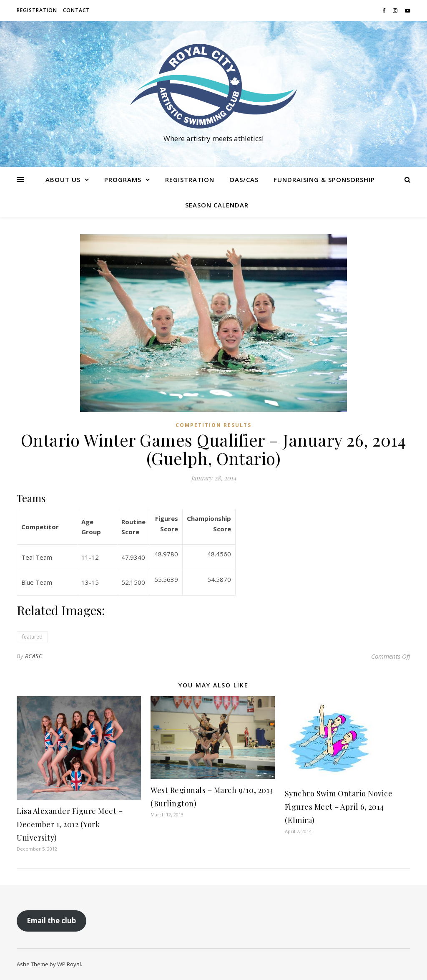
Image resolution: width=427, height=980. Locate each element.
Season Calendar (217, 205)
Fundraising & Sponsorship (324, 179)
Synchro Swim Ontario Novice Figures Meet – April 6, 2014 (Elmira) (339, 807)
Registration (37, 10)
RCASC (34, 656)
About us (63, 179)
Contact (76, 10)
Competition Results (213, 425)
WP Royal (69, 964)
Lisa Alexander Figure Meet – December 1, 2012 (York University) (70, 824)
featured (32, 637)
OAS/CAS (244, 179)
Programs (123, 179)
